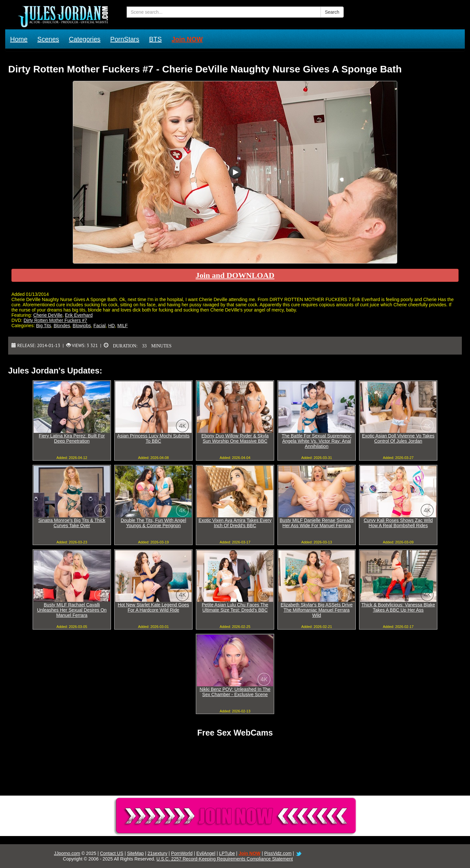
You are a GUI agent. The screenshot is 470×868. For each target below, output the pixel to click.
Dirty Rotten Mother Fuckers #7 (55, 320)
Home (19, 39)
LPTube (227, 853)
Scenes (48, 39)
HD (112, 326)
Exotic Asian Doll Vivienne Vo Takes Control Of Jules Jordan (398, 438)
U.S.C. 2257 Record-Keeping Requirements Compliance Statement (225, 859)
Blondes (62, 326)
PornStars (125, 39)
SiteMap (135, 853)
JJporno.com (67, 853)
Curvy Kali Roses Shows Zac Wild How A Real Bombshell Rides (398, 523)
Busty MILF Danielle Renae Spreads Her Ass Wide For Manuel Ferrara (317, 523)
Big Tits (43, 326)
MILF (123, 326)
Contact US (112, 853)
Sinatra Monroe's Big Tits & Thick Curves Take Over (72, 523)
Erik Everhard (79, 315)
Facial (99, 326)
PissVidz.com (278, 853)
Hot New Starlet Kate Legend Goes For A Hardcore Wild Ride (154, 607)
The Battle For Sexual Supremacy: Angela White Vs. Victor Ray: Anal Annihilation (317, 441)
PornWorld (182, 853)
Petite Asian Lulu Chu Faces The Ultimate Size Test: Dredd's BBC (235, 607)
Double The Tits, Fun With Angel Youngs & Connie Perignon (154, 523)
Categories (85, 39)
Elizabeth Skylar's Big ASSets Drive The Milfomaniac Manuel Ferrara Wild (317, 610)
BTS (156, 39)
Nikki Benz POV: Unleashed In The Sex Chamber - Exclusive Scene (235, 692)
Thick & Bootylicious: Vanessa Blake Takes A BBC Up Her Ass (398, 607)
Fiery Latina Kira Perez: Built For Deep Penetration (72, 438)
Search (332, 12)
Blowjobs (82, 326)
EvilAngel (206, 853)
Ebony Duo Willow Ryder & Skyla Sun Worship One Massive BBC (235, 438)
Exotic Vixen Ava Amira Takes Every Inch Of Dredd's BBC (235, 523)
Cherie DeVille (48, 315)
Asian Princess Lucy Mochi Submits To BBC (153, 438)
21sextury (157, 853)
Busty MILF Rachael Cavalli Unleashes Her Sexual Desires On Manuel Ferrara (72, 610)
